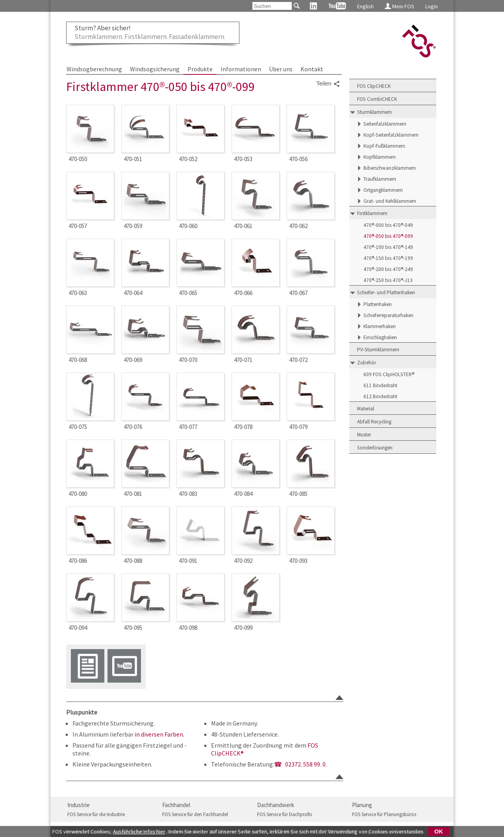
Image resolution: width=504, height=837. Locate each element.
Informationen (241, 69)
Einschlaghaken (380, 337)
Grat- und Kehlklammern (390, 201)
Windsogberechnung (94, 69)
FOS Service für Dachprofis (284, 814)
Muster (364, 435)
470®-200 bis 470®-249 (388, 269)
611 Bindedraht (380, 385)
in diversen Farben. (159, 734)
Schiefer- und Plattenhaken (386, 292)
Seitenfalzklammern (385, 124)
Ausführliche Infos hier (139, 831)
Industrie (79, 805)
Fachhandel (176, 805)
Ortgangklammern (383, 190)
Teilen (328, 84)
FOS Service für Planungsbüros (384, 814)
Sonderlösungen (375, 448)
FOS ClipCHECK (374, 86)
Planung (362, 805)
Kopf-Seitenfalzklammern (391, 135)
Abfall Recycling (374, 422)
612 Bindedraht (380, 396)
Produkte (200, 69)
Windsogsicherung (155, 69)
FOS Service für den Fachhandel (195, 814)
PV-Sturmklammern (378, 350)
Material (366, 409)
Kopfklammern (380, 157)
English (365, 6)
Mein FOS (399, 6)
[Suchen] (272, 6)
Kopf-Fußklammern (384, 146)
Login (432, 6)
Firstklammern (372, 213)
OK (439, 831)
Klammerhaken (380, 326)
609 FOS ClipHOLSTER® (389, 374)
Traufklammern (380, 179)
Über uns (281, 69)
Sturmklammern (374, 112)
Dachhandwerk (276, 805)
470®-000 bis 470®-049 (388, 225)
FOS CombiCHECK (377, 99)
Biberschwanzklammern (390, 168)
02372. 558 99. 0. (306, 764)
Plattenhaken (378, 304)
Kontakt (312, 69)
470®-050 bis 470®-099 (388, 236)
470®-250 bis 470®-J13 (388, 280)
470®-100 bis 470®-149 (388, 247)
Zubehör (367, 363)
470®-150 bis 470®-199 (388, 258)
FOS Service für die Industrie (96, 814)
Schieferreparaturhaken (388, 315)
